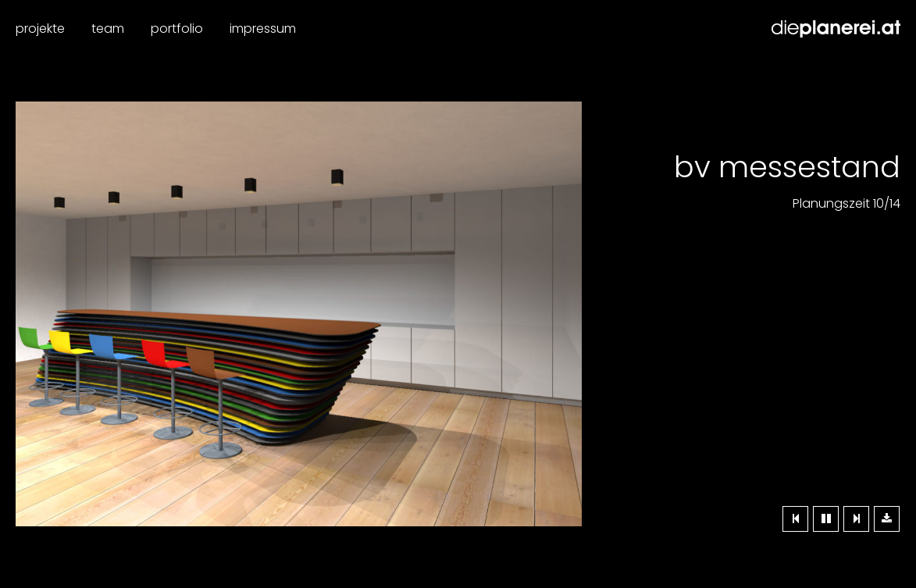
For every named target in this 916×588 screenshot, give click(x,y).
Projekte (40, 29)
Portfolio (177, 29)
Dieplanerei (836, 29)
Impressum (263, 29)
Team (108, 29)
